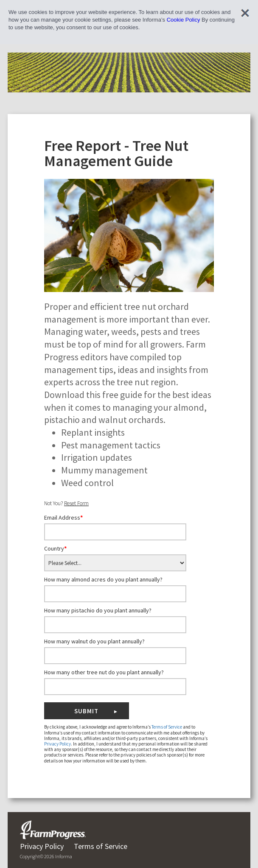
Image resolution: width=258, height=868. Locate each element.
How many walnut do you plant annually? (94, 641)
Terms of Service (167, 727)
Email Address (63, 517)
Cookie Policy (184, 20)
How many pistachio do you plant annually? (98, 610)
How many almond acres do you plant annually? (103, 579)
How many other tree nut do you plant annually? (104, 672)
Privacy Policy (57, 744)
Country (55, 548)
